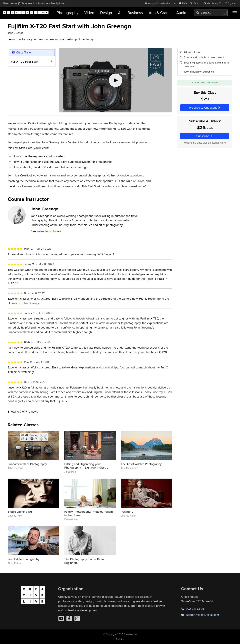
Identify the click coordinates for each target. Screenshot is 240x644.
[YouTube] (61, 618)
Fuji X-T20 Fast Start (25, 61)
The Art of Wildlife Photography (141, 464)
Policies (120, 639)
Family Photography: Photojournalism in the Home (89, 513)
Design (106, 13)
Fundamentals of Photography (27, 464)
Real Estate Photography (23, 559)
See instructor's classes (46, 231)
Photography (67, 13)
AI (120, 13)
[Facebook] (69, 618)
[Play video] (115, 80)
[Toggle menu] (235, 13)
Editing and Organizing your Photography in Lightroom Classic (86, 466)
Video (89, 13)
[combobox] (211, 13)
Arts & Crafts (160, 13)
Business (135, 13)
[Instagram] (77, 618)
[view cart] (195, 3)
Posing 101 (128, 512)
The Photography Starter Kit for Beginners (85, 561)
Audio (181, 13)
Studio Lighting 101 (20, 512)
